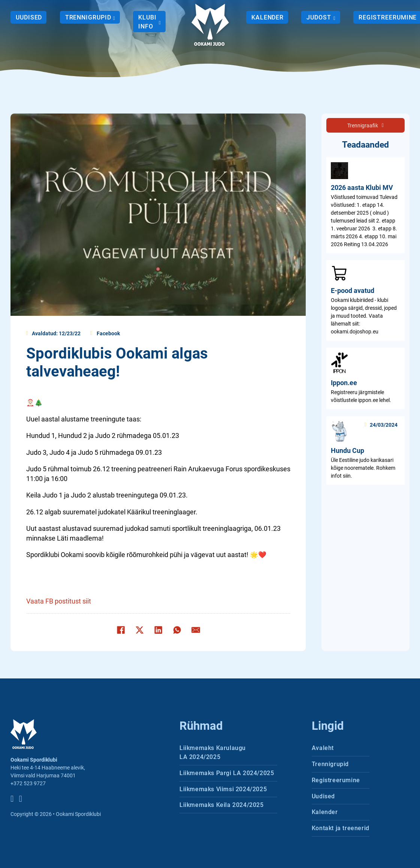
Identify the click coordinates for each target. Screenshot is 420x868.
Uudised (29, 17)
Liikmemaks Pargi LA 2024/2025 (227, 773)
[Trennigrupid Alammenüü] (114, 18)
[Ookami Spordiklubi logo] (210, 25)
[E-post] (196, 630)
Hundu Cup (348, 451)
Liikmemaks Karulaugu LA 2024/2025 (213, 752)
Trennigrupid (88, 17)
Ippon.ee (344, 383)
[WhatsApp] (177, 630)
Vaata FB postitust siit (59, 601)
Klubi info (147, 22)
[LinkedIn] (158, 630)
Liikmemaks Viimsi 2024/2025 (223, 789)
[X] (139, 630)
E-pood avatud (353, 291)
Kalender (268, 17)
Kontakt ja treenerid (341, 828)
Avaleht (323, 748)
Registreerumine (336, 780)
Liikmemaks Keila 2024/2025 (222, 805)
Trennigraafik (365, 125)
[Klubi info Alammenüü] (160, 22)
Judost (319, 17)
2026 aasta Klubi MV (362, 188)
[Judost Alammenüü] (334, 18)
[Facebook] (121, 630)
